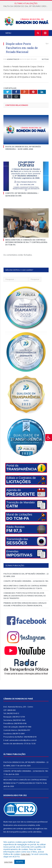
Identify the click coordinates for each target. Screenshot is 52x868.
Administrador (13, 59)
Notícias (45, 59)
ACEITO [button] (20, 862)
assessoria (22, 825)
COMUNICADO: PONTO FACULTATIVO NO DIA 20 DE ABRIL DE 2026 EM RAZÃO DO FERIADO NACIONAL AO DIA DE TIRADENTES (25, 596)
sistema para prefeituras (37, 822)
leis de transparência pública (15, 832)
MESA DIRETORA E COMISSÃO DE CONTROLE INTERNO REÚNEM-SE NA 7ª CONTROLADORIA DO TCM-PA (26, 242)
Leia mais (26, 854)
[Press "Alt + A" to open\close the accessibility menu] (49, 438)
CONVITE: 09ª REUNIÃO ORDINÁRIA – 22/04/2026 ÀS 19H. (26, 581)
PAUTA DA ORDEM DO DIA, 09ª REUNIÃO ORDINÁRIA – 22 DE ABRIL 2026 (27, 6)
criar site (20, 822)
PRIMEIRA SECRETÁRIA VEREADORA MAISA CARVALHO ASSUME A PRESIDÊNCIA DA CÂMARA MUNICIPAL (25, 604)
